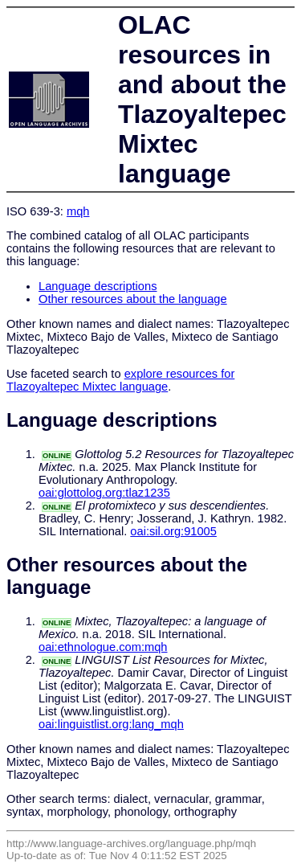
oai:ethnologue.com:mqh (103, 647)
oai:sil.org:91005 (173, 531)
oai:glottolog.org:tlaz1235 (104, 493)
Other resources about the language (133, 299)
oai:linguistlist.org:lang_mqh (111, 724)
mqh (78, 211)
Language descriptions (98, 286)
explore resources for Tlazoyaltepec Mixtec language (120, 380)
